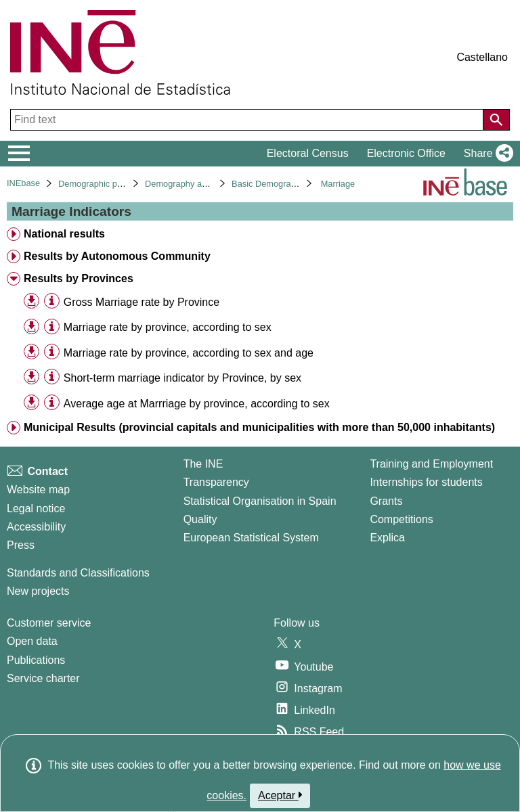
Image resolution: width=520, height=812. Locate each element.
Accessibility (36, 527)
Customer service (49, 623)
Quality (200, 519)
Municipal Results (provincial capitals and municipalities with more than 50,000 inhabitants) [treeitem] (259, 427)
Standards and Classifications (78, 573)
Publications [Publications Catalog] (36, 660)
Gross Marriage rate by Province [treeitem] (142, 302)
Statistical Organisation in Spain (260, 501)
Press (21, 545)
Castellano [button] (482, 57)
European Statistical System (251, 538)
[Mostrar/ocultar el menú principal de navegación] (19, 154)
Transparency (216, 482)
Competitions (401, 519)
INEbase (23, 183)
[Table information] (52, 301)
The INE (203, 464)
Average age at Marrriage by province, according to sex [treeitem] (197, 404)
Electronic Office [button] (406, 153)
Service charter (43, 678)
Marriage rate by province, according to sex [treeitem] (168, 327)
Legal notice (36, 509)
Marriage (338, 184)
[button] (486, 154)
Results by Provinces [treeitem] (79, 278)
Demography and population (199, 184)
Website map (38, 490)
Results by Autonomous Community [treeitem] (117, 256)
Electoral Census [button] (308, 153)
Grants (386, 501)
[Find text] (248, 120)
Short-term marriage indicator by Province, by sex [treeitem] (182, 378)
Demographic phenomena (108, 184)
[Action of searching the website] (496, 120)
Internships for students (426, 482)
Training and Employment (431, 464)
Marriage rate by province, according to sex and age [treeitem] (189, 353)
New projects (38, 591)
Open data (32, 641)
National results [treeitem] (64, 234)
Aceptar (280, 795)
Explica (387, 538)
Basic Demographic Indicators (289, 184)
